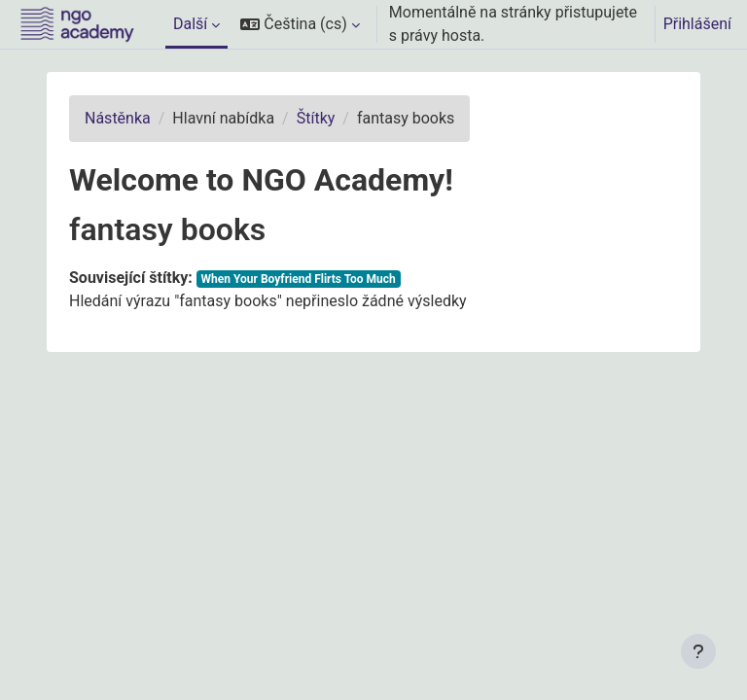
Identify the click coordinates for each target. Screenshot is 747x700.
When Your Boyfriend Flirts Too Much (299, 279)
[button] (300, 24)
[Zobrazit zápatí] (698, 651)
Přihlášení (697, 24)
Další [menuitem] (190, 24)
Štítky (316, 118)
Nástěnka (118, 118)
